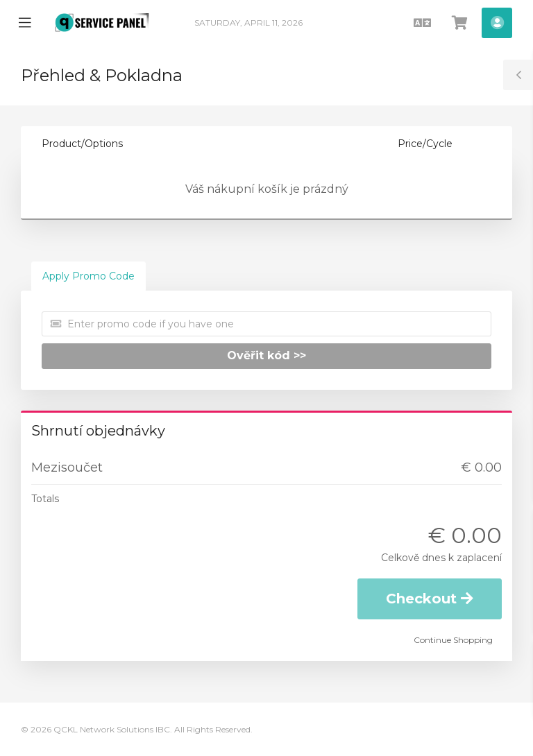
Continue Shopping (453, 640)
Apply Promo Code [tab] (88, 276)
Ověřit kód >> (266, 355)
